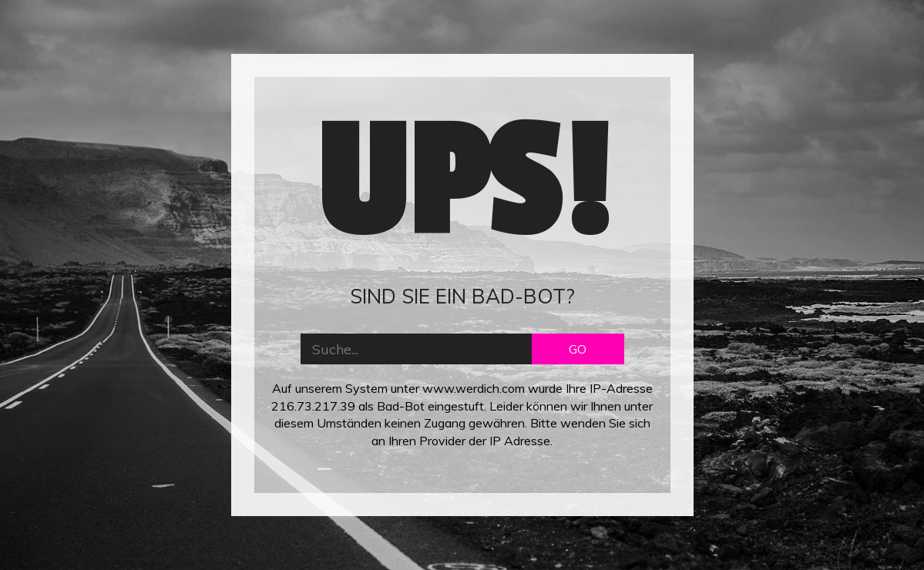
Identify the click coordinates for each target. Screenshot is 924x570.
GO (578, 349)
